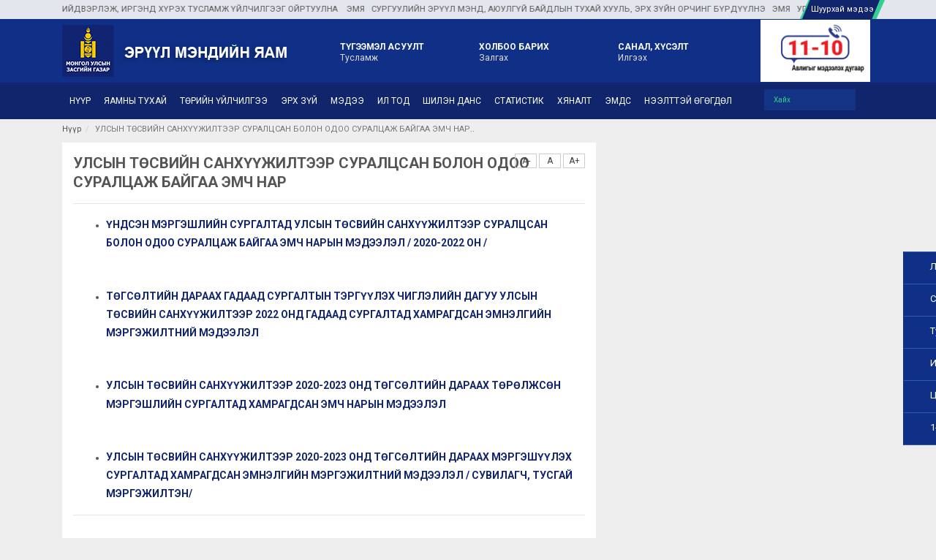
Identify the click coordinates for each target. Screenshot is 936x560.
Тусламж (382, 51)
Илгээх (653, 51)
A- (526, 161)
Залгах (514, 51)
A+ (574, 161)
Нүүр (72, 129)
